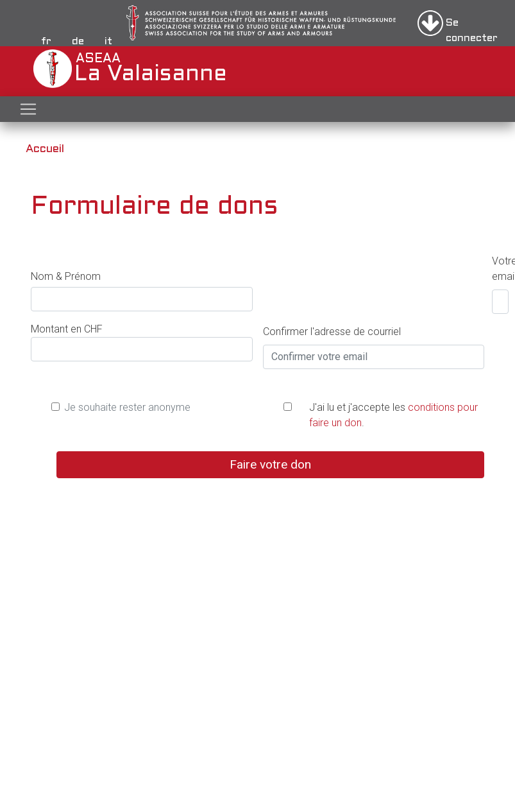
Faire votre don (270, 464)
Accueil (45, 149)
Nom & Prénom (66, 276)
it (108, 41)
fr (46, 41)
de (78, 41)
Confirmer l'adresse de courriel (332, 332)
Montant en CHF (67, 329)
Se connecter (472, 27)
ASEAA (77, 69)
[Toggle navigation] (28, 109)
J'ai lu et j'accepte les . (393, 415)
